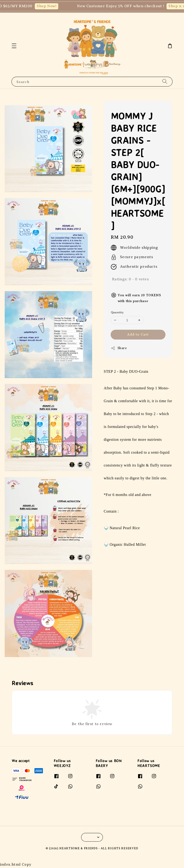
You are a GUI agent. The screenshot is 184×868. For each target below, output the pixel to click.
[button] (14, 46)
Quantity (117, 312)
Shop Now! (49, 6)
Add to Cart (138, 334)
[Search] (165, 81)
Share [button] (119, 348)
